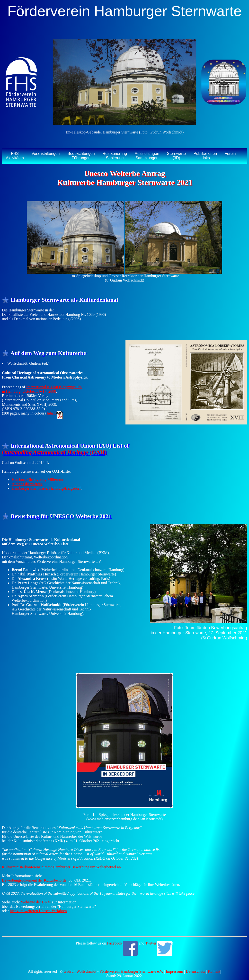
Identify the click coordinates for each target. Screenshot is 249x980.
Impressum (174, 971)
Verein (230, 154)
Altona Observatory (27, 484)
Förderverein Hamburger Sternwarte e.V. (131, 971)
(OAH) (54, 452)
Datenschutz (195, 971)
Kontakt (214, 971)
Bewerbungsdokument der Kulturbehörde (34, 880)
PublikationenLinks (205, 156)
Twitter (159, 943)
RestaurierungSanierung (115, 156)
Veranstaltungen (46, 154)
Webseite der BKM (36, 902)
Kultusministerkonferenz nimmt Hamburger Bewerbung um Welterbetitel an (61, 867)
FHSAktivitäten (15, 156)
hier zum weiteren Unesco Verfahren (38, 911)
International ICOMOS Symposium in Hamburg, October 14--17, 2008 (42, 389)
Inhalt (55, 413)
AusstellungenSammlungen (147, 156)
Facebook (122, 943)
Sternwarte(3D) (176, 156)
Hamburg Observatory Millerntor (38, 480)
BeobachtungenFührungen (81, 156)
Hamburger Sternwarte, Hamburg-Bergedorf (46, 488)
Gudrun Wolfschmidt (80, 971)
